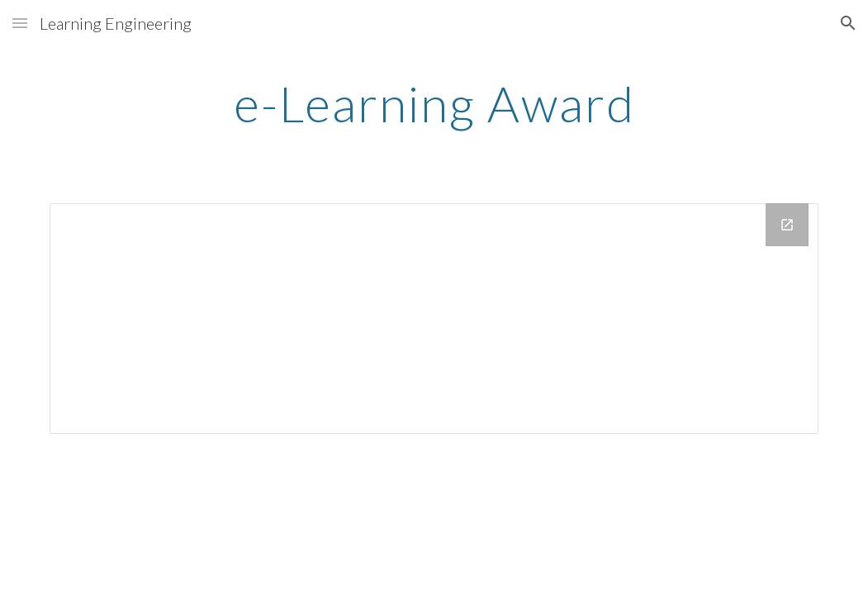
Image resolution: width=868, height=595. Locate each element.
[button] (20, 23)
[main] (434, 103)
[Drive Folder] (434, 319)
